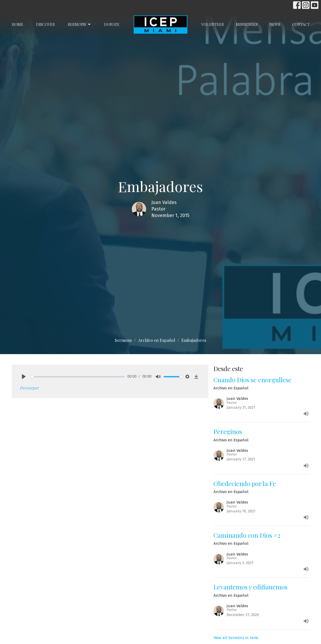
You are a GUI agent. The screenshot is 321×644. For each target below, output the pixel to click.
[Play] (24, 377)
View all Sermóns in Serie (236, 638)
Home (17, 24)
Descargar (30, 388)
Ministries (247, 24)
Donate (112, 24)
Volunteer (213, 24)
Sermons (80, 24)
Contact (301, 24)
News (275, 24)
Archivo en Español (157, 340)
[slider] (78, 377)
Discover (46, 24)
